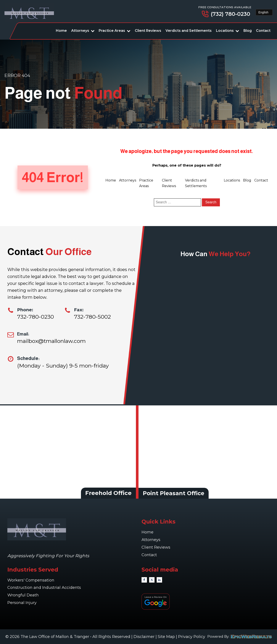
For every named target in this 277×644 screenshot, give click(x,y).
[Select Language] (264, 12)
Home (61, 31)
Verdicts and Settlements (189, 31)
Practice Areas (115, 31)
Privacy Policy (192, 637)
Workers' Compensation (31, 580)
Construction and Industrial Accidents (44, 588)
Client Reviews (148, 31)
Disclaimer (144, 637)
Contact (263, 31)
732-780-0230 (35, 317)
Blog (248, 31)
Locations (228, 31)
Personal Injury (23, 603)
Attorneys (83, 31)
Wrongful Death (24, 595)
